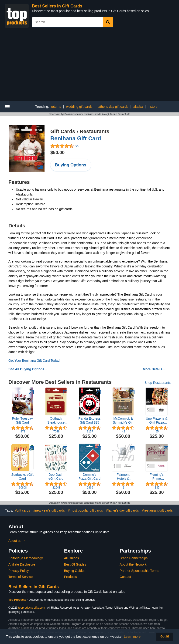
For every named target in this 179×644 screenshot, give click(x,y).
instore (153, 107)
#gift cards (22, 510)
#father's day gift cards (122, 510)
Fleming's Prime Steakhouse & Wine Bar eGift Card (157, 477)
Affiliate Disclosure (22, 564)
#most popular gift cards (85, 510)
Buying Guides (75, 571)
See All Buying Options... (28, 369)
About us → (17, 541)
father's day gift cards (113, 107)
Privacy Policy (19, 571)
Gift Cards (63, 131)
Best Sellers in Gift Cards (57, 6)
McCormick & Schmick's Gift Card (123, 421)
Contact (125, 577)
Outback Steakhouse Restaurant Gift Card (56, 421)
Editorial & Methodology (26, 558)
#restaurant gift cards (157, 510)
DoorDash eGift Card (56, 477)
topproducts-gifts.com (32, 608)
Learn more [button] (132, 637)
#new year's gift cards (49, 510)
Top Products (18, 600)
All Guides (72, 558)
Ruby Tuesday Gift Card (22, 420)
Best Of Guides (75, 564)
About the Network (133, 564)
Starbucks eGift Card (22, 477)
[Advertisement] (89, 66)
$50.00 (57, 152)
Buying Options (71, 165)
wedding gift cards (79, 107)
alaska (138, 107)
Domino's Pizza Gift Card (89, 477)
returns (56, 107)
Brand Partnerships (134, 558)
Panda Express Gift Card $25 (90, 420)
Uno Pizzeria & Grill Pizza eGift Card (157, 421)
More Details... (154, 369)
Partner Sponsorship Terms (139, 571)
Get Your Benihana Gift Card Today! (34, 361)
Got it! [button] (165, 637)
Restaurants (95, 131)
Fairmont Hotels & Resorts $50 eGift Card (123, 477)
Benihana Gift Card (76, 138)
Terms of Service (21, 577)
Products (71, 577)
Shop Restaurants (158, 383)
